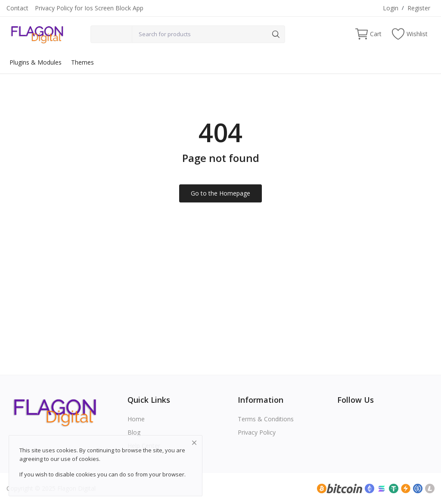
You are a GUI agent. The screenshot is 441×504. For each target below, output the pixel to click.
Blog (134, 432)
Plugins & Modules (36, 62)
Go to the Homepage (220, 193)
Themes (82, 62)
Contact (17, 8)
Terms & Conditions (266, 419)
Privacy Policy (257, 432)
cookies (89, 459)
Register (419, 8)
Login (391, 8)
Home (136, 419)
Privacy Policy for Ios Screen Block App (89, 8)
